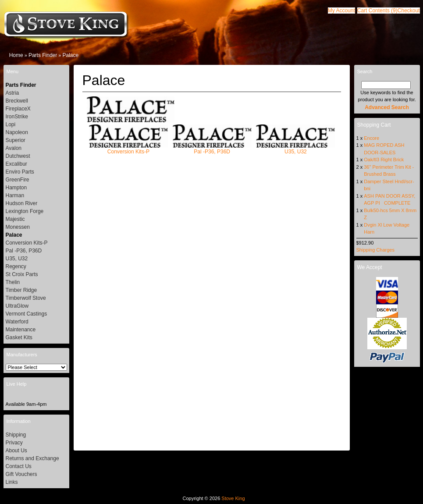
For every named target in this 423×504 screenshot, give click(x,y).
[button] (377, 11)
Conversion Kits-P (128, 149)
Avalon (14, 148)
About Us (16, 451)
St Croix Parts (22, 274)
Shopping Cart (374, 125)
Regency (16, 266)
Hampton (16, 188)
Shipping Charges (375, 250)
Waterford (17, 322)
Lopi (11, 124)
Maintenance (21, 330)
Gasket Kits (19, 337)
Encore (371, 138)
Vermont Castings (27, 314)
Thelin (13, 282)
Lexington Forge (25, 211)
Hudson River (22, 203)
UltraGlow (17, 306)
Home (16, 55)
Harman (15, 195)
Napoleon (17, 132)
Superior (16, 140)
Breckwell (17, 101)
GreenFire (18, 180)
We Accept (370, 267)
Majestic (15, 219)
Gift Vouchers (21, 474)
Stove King (233, 498)
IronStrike (17, 117)
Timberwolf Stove (26, 298)
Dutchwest (18, 156)
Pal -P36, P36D (212, 149)
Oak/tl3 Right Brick (384, 160)
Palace (70, 55)
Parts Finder (43, 55)
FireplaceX (18, 109)
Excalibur (16, 164)
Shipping (16, 435)
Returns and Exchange (32, 458)
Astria (12, 93)
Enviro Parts (20, 172)
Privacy (14, 443)
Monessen (18, 227)
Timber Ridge (21, 290)
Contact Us (19, 466)
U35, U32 (295, 149)
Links (12, 482)
